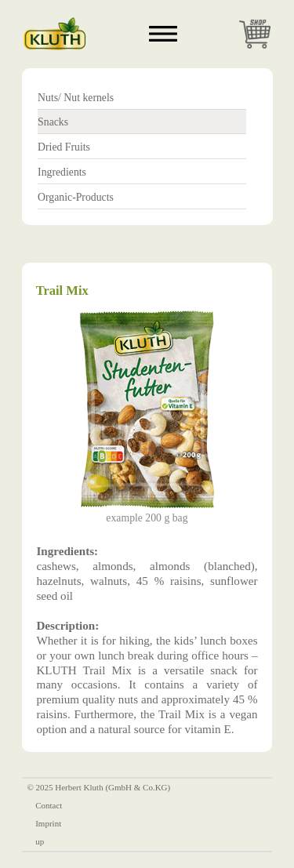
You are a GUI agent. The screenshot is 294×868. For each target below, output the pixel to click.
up (40, 841)
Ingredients (62, 172)
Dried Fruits (64, 147)
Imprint (48, 823)
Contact (49, 805)
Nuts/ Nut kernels (76, 98)
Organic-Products (76, 197)
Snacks (53, 122)
